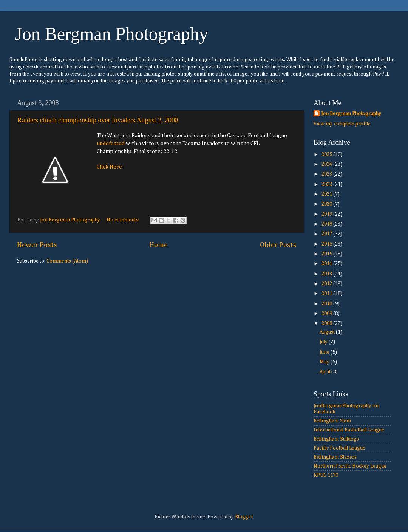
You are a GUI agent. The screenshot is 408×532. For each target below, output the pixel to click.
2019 (327, 214)
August (328, 332)
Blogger (244, 517)
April (325, 372)
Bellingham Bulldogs (336, 439)
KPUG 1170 (326, 475)
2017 (327, 234)
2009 (327, 314)
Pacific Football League (339, 448)
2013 (327, 274)
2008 (327, 323)
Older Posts (278, 245)
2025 (327, 155)
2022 (327, 184)
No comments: (124, 220)
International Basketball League (349, 430)
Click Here (109, 167)
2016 (327, 244)
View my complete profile (342, 124)
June (325, 352)
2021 (327, 194)
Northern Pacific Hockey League (350, 466)
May (325, 362)
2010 (327, 304)
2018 (327, 224)
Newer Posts (37, 245)
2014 (327, 264)
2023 (327, 174)
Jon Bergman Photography (112, 34)
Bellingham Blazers (335, 457)
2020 (327, 204)
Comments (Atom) (67, 261)
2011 (327, 294)
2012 (327, 284)
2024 (327, 164)
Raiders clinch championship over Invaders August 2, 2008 (98, 120)
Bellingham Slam (332, 421)
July (324, 342)
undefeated (111, 143)
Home (158, 245)
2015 (327, 254)
